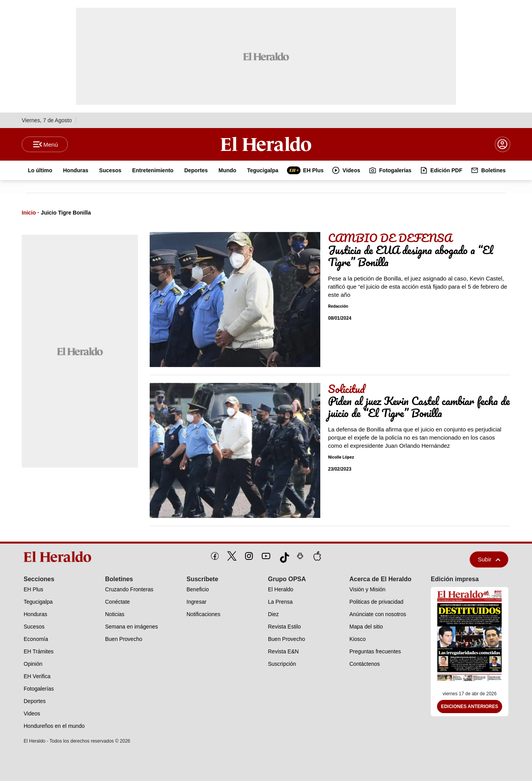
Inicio (29, 213)
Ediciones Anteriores (470, 707)
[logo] (60, 557)
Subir (489, 559)
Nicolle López (341, 457)
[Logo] (266, 144)
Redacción (338, 306)
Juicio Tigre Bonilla (66, 213)
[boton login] (503, 144)
